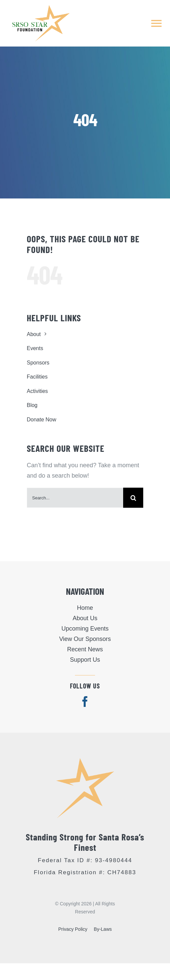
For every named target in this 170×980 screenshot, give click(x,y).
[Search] (133, 498)
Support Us (85, 660)
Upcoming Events (85, 629)
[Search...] (75, 498)
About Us (85, 618)
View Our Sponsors (85, 639)
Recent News (85, 649)
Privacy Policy (73, 929)
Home (85, 608)
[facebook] (85, 702)
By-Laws (103, 929)
